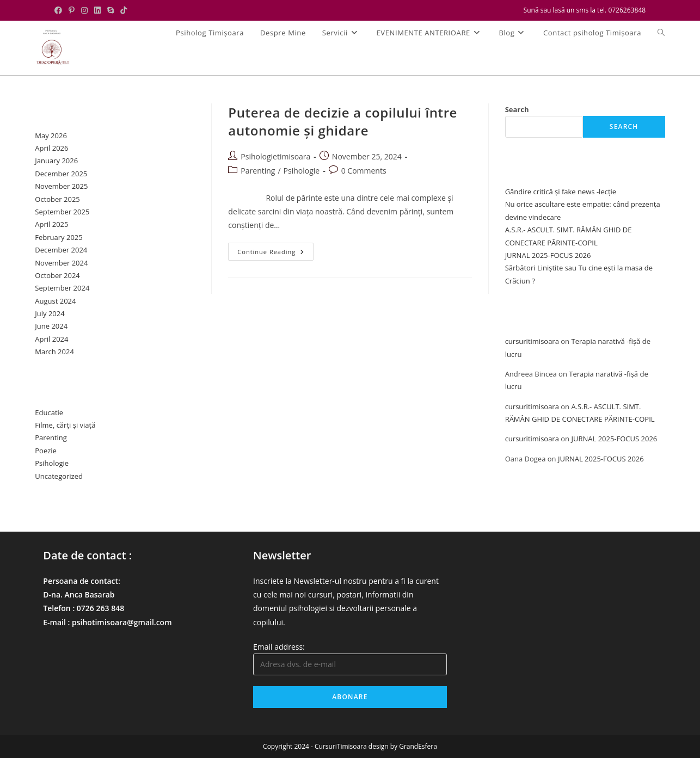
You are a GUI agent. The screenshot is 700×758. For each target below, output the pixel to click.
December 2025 (61, 174)
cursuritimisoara (532, 341)
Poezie (46, 451)
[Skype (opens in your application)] (110, 10)
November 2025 (61, 186)
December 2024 (61, 250)
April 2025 (51, 224)
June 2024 (51, 326)
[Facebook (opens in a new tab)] (60, 10)
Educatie (49, 412)
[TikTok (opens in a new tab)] (124, 10)
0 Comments (364, 171)
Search (517, 109)
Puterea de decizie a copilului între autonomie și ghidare (343, 122)
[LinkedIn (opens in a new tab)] (97, 10)
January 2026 (56, 161)
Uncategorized (59, 476)
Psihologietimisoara (275, 156)
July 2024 (50, 313)
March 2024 (54, 352)
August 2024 (55, 301)
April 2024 (51, 339)
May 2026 (51, 135)
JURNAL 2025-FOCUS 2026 (548, 255)
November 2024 (61, 263)
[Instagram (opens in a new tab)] (84, 10)
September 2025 (62, 212)
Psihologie (302, 171)
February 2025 (59, 237)
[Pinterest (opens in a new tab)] (72, 10)
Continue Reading (275, 254)
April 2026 (51, 148)
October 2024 (57, 275)
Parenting (258, 171)
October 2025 (57, 199)
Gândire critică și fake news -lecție (561, 192)
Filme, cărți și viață (65, 425)
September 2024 (62, 288)
